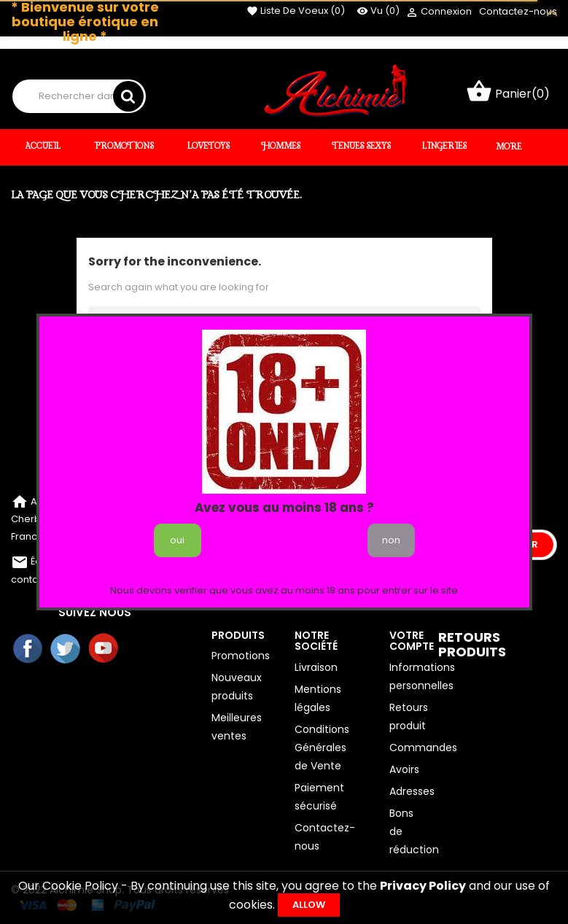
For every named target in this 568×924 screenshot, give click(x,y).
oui (177, 540)
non (391, 540)
